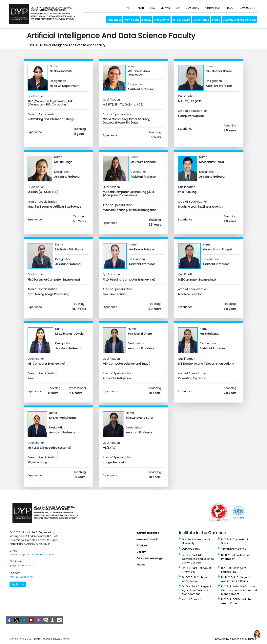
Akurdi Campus (192, 599)
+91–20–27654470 (21, 577)
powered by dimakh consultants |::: (236, 639)
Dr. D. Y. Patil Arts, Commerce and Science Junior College (198, 559)
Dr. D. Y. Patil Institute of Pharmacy (236, 557)
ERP (178, 8)
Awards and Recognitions (240, 20)
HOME (31, 45)
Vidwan (165, 8)
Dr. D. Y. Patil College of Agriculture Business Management (196, 590)
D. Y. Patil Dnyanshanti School (235, 541)
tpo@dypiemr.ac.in (22, 565)
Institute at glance (148, 533)
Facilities (142, 546)
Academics (114, 20)
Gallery (141, 552)
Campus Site (247, 8)
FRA (153, 8)
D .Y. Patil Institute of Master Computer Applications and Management (239, 590)
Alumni (141, 565)
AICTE (141, 8)
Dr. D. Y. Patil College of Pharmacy (196, 570)
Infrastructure (181, 20)
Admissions (132, 20)
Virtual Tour (213, 8)
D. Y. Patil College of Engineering (234, 570)
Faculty (147, 20)
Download (192, 8)
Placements (162, 20)
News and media (147, 539)
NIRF (129, 8)
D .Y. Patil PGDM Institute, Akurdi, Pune (236, 601)
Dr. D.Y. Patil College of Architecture (196, 579)
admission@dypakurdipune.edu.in (32, 554)
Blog (230, 8)
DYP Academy (191, 549)
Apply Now (18, 584)
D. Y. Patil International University (196, 541)
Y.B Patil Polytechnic (234, 549)
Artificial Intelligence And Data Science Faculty (72, 45)
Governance (201, 20)
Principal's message (150, 558)
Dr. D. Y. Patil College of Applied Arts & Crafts (236, 579)
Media (216, 20)
